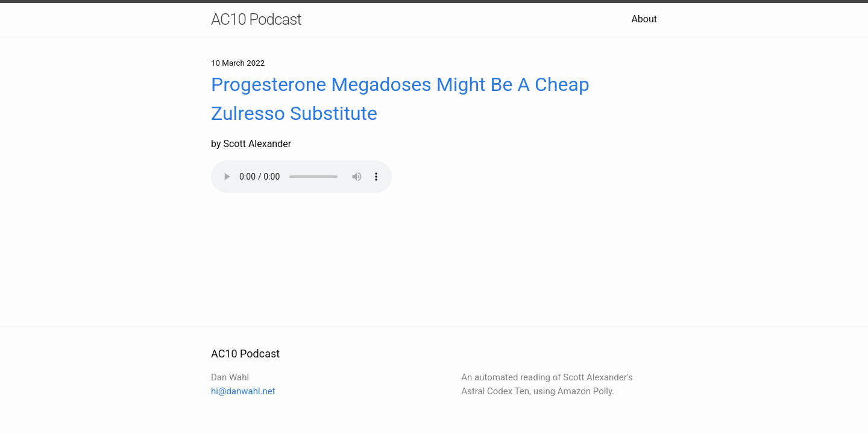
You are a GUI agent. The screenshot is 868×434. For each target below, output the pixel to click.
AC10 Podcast (256, 19)
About (644, 19)
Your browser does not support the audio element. (301, 177)
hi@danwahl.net (243, 391)
